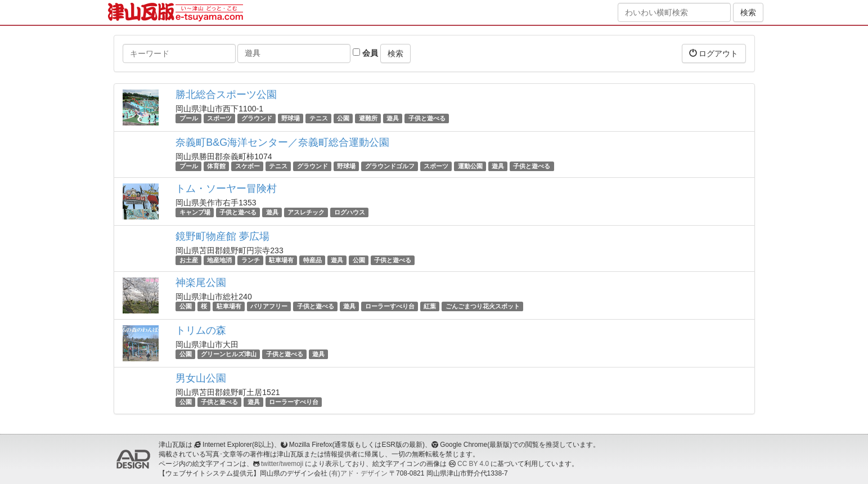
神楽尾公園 (201, 283)
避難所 (368, 118)
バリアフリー (269, 306)
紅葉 (430, 306)
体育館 (216, 166)
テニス (319, 118)
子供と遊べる (427, 118)
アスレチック (306, 212)
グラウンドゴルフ (390, 166)
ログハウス (350, 212)
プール (189, 118)
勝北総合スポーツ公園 (226, 95)
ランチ (251, 260)
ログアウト (714, 53)
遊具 (393, 118)
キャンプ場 (195, 212)
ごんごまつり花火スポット (483, 306)
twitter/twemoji (282, 464)
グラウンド (257, 118)
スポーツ (219, 118)
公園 (343, 118)
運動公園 (470, 166)
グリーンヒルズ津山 (229, 354)
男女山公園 (201, 378)
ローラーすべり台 (390, 306)
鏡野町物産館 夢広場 (222, 236)
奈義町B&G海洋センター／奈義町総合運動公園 (282, 142)
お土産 (189, 260)
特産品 (312, 260)
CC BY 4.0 (473, 464)
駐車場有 (281, 260)
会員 (365, 53)
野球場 (291, 118)
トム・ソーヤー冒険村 (226, 189)
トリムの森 (201, 330)
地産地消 (219, 260)
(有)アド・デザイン (358, 473)
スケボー (248, 166)
